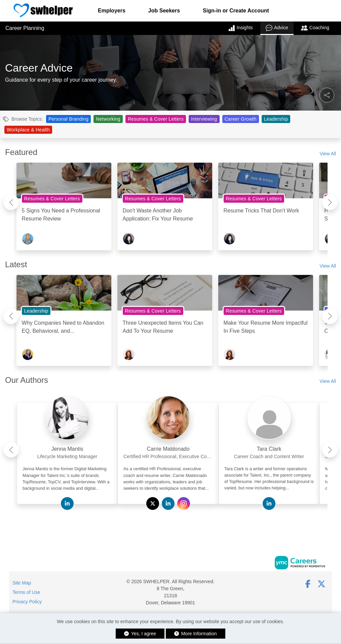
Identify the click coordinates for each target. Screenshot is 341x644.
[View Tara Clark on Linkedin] (269, 504)
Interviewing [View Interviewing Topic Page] (204, 119)
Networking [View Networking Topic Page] (108, 119)
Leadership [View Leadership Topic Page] (276, 119)
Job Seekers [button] (164, 11)
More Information (196, 634)
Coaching (315, 28)
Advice (277, 28)
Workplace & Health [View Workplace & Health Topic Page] (28, 130)
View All (328, 154)
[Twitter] (322, 584)
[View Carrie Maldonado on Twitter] (153, 504)
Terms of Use (26, 592)
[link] (67, 447)
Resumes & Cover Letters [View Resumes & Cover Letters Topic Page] (156, 119)
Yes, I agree (140, 634)
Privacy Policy (27, 602)
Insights (241, 28)
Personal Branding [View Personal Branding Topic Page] (68, 119)
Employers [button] (112, 11)
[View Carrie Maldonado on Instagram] (184, 504)
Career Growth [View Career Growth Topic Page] (241, 119)
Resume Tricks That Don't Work (261, 211)
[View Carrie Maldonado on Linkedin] (168, 504)
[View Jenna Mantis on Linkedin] (67, 504)
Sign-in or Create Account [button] (236, 11)
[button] (327, 95)
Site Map (22, 583)
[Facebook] (308, 584)
